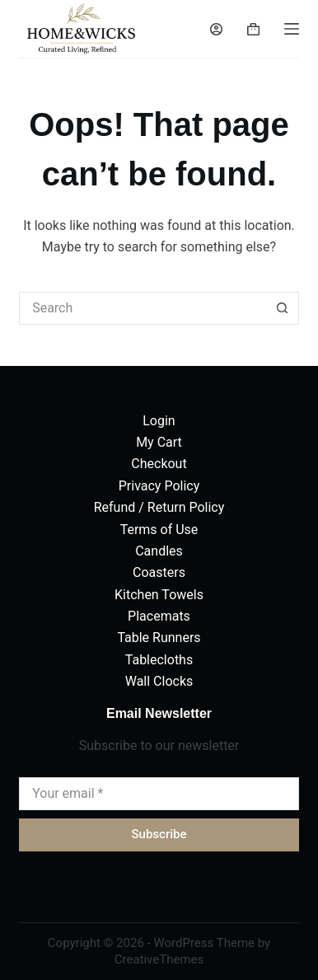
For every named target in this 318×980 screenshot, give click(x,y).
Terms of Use (159, 530)
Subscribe (159, 834)
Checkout (159, 464)
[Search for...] (143, 308)
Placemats (159, 616)
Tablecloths (159, 660)
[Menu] (292, 29)
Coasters (159, 572)
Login (159, 421)
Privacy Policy (159, 486)
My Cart (159, 442)
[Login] (216, 29)
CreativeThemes (159, 959)
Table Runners (159, 638)
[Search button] (283, 308)
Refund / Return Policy (159, 507)
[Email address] (159, 794)
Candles (159, 551)
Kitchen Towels (159, 595)
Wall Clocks (159, 681)
